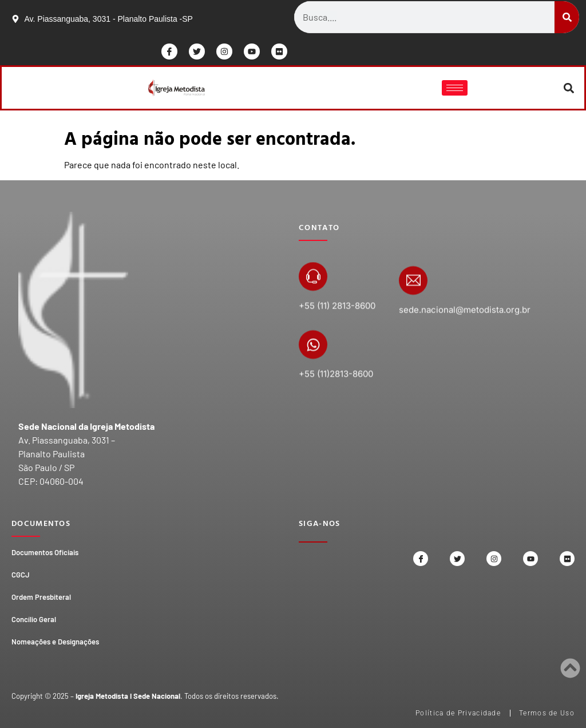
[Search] (567, 17)
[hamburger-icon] (455, 88)
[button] (569, 88)
